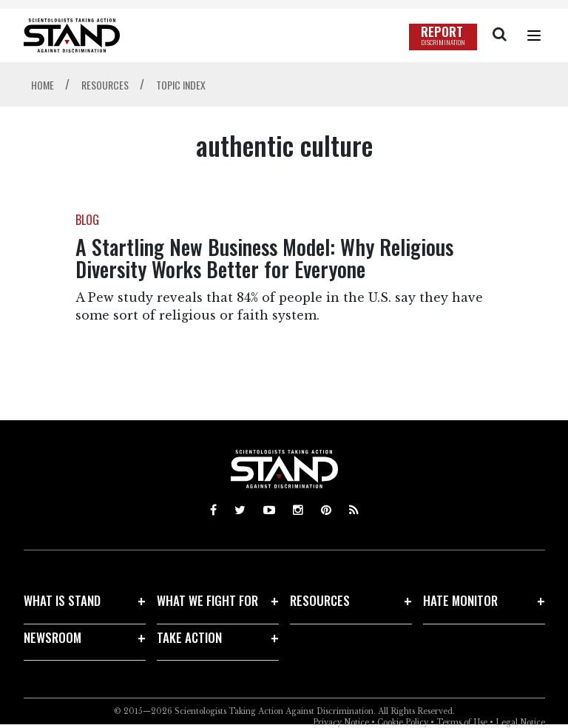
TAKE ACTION (189, 637)
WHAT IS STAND (62, 600)
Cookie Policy (403, 722)
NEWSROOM (53, 637)
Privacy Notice (341, 722)
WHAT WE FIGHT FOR (207, 600)
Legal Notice (520, 722)
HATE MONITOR (460, 600)
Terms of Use (462, 722)
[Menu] (534, 36)
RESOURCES (320, 600)
